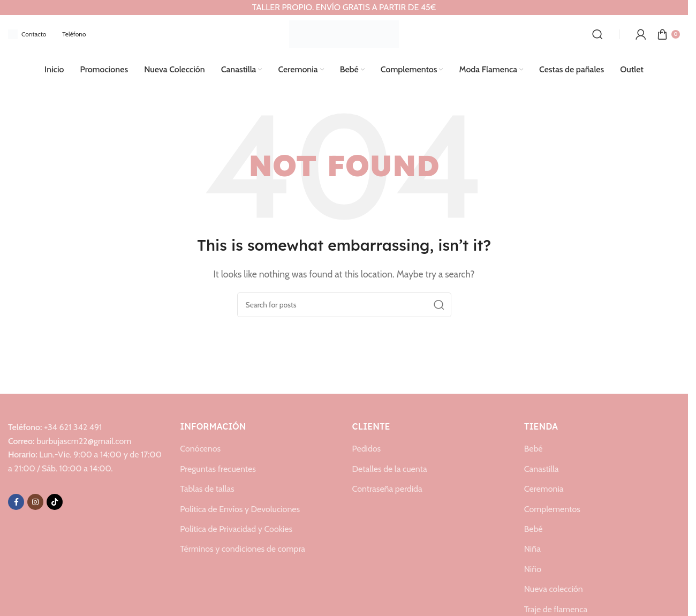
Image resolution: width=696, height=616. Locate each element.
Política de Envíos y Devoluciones (240, 509)
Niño (533, 569)
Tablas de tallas (207, 489)
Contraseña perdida (387, 489)
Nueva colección (554, 589)
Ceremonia (544, 489)
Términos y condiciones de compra (243, 549)
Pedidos (367, 449)
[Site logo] (344, 33)
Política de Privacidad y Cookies (236, 529)
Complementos (552, 509)
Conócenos (200, 449)
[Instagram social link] (35, 502)
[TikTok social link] (55, 502)
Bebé (534, 449)
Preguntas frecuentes (218, 469)
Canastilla (542, 469)
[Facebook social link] (16, 502)
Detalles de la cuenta (390, 469)
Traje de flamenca (556, 609)
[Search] (597, 34)
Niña (532, 549)
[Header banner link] (344, 7)
